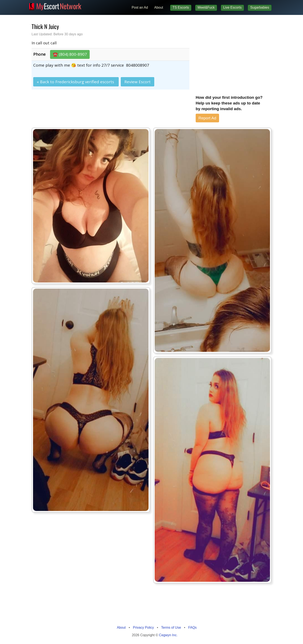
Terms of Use (171, 628)
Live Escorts (232, 7)
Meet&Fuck (206, 7)
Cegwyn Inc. (168, 635)
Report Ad (207, 118)
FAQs (193, 628)
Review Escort (138, 82)
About (159, 7)
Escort (59, 5)
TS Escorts (181, 7)
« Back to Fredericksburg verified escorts (76, 82)
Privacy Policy (144, 628)
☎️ (70, 54)
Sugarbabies (260, 7)
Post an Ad (140, 7)
